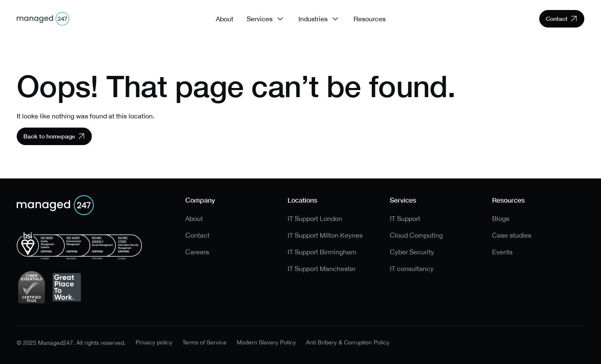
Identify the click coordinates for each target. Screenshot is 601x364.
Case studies (512, 235)
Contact (197, 235)
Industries (313, 19)
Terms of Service (205, 343)
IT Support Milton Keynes (325, 235)
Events (502, 252)
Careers (197, 252)
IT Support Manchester (322, 269)
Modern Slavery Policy (266, 343)
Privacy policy (154, 343)
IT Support (405, 219)
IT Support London (315, 219)
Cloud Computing (416, 235)
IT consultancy (412, 269)
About (225, 19)
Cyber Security (412, 252)
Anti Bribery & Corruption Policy (348, 343)
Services (260, 19)
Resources (370, 19)
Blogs (501, 219)
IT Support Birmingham (322, 252)
